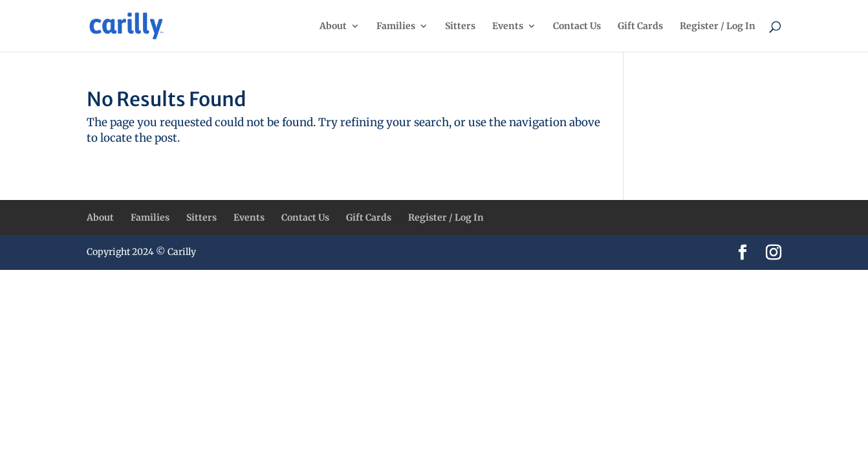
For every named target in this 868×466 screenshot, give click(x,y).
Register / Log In (718, 27)
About (333, 27)
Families (396, 27)
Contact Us (577, 27)
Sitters (460, 27)
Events (508, 27)
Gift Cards (640, 27)
